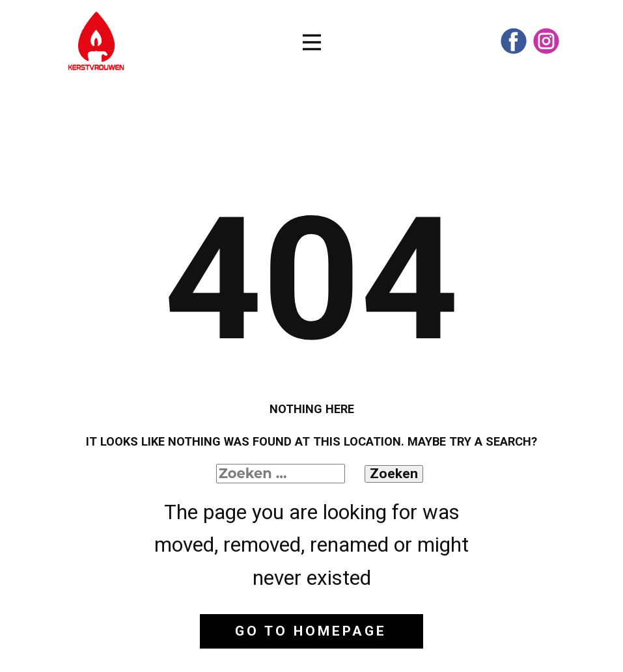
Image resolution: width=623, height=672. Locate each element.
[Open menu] (312, 42)
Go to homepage (311, 631)
